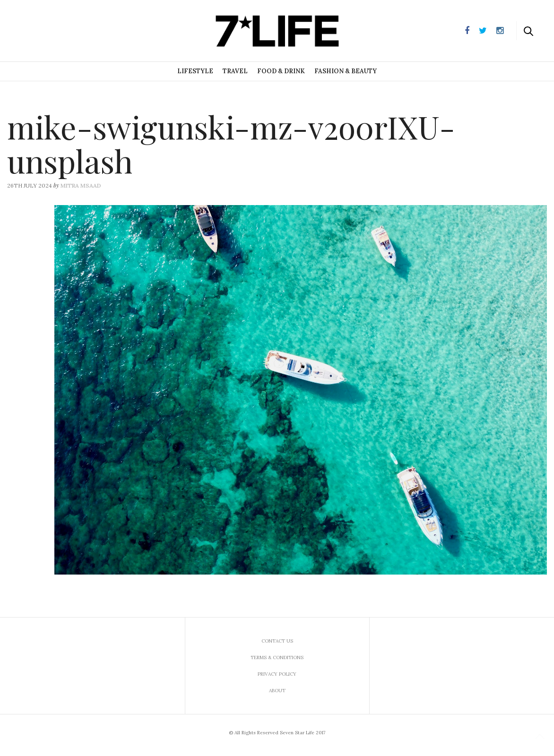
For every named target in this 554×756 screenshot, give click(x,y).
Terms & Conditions (277, 657)
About (277, 691)
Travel (235, 71)
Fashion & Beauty (346, 71)
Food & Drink (281, 71)
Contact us (277, 641)
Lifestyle (195, 71)
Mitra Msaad (81, 185)
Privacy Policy (277, 674)
